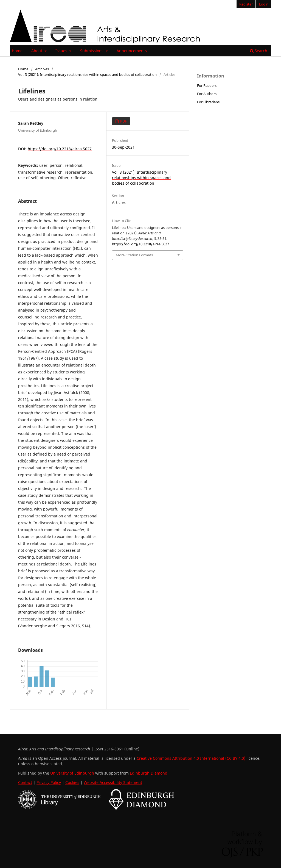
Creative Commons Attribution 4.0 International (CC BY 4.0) (191, 758)
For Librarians (208, 102)
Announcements (132, 51)
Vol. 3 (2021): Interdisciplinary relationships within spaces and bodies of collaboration (87, 74)
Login (264, 4)
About (37, 51)
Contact (25, 782)
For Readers (207, 85)
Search (259, 51)
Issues (62, 51)
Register (246, 4)
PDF (123, 121)
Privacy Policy (49, 782)
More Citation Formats (134, 255)
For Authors (207, 94)
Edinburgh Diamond (149, 773)
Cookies (72, 782)
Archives (42, 69)
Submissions (92, 51)
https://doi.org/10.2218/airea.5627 (60, 149)
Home (17, 51)
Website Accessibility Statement (113, 782)
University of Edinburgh (72, 773)
